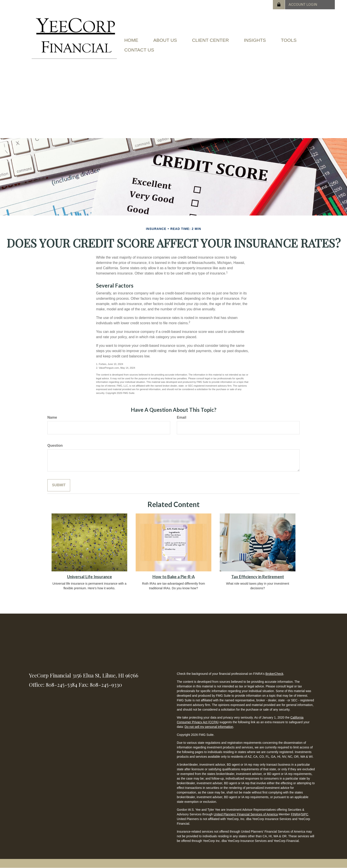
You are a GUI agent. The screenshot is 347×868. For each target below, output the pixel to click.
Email (182, 417)
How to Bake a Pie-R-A (174, 577)
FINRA (295, 814)
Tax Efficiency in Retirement (258, 577)
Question (55, 445)
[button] (165, 40)
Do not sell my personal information (209, 727)
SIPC (305, 814)
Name (52, 417)
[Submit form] (59, 485)
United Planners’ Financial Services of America (246, 814)
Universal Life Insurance (90, 577)
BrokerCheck (274, 674)
